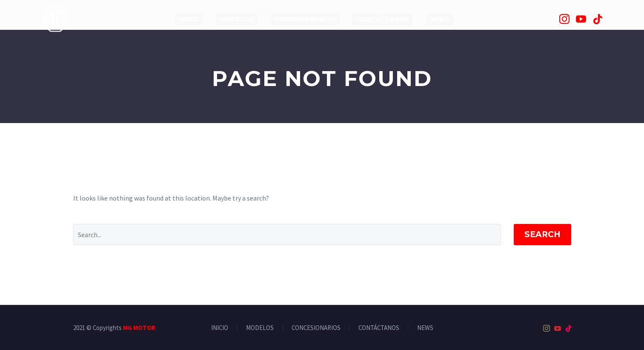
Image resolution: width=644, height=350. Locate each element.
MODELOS (237, 19)
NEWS (440, 19)
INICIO (189, 19)
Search (542, 234)
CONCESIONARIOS (305, 19)
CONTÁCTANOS (383, 19)
